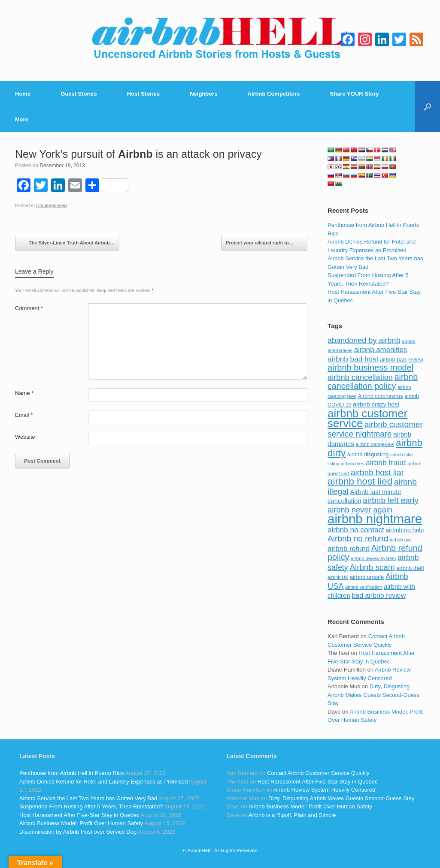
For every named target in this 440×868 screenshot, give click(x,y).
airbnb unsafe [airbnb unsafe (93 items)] (367, 577)
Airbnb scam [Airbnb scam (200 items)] (372, 567)
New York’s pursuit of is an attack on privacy (138, 154)
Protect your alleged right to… (264, 243)
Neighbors (203, 94)
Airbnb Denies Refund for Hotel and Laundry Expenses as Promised (103, 782)
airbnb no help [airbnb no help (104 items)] (405, 530)
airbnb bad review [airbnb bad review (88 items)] (402, 360)
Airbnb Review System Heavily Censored (324, 790)
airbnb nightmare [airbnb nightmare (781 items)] (375, 519)
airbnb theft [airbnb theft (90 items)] (410, 568)
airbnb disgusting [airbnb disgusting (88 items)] (368, 454)
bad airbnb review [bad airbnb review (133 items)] (379, 595)
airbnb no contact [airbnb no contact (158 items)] (356, 530)
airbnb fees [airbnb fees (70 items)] (352, 464)
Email (24, 415)
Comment (29, 308)
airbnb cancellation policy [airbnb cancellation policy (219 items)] (373, 382)
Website (25, 437)
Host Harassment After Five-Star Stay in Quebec (79, 815)
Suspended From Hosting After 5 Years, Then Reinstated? (91, 806)
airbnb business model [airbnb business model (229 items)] (370, 368)
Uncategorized (51, 205)
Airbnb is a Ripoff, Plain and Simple (292, 815)
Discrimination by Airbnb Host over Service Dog (78, 832)
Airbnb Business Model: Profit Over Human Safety (81, 823)
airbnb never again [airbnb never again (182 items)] (360, 510)
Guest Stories (79, 94)
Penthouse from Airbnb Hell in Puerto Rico (72, 773)
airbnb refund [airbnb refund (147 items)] (349, 549)
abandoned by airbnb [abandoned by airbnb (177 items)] (364, 341)
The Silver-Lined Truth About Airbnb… (67, 243)
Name (24, 393)
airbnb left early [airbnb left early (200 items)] (390, 500)
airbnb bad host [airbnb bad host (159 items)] (353, 359)
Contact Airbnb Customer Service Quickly (318, 773)
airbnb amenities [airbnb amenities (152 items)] (381, 350)
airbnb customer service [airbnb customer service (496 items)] (367, 419)
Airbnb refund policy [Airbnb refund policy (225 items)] (375, 553)
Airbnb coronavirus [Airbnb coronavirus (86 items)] (381, 396)
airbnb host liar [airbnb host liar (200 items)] (377, 472)
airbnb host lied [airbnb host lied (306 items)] (360, 481)
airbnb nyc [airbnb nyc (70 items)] (401, 539)
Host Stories (144, 94)
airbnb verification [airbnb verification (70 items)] (364, 587)
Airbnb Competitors (274, 94)
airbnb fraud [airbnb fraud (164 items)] (386, 463)
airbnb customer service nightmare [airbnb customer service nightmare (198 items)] (375, 429)
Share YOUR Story (355, 94)
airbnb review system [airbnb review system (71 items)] (373, 558)
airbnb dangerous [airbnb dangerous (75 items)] (375, 444)
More (22, 119)
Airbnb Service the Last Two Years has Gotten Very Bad (88, 798)
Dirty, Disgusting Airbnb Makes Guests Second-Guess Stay (373, 695)
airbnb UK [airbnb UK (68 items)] (338, 577)
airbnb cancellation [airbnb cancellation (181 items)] (360, 377)
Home (23, 94)
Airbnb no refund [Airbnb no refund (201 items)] (358, 538)
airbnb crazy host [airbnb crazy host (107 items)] (376, 404)
